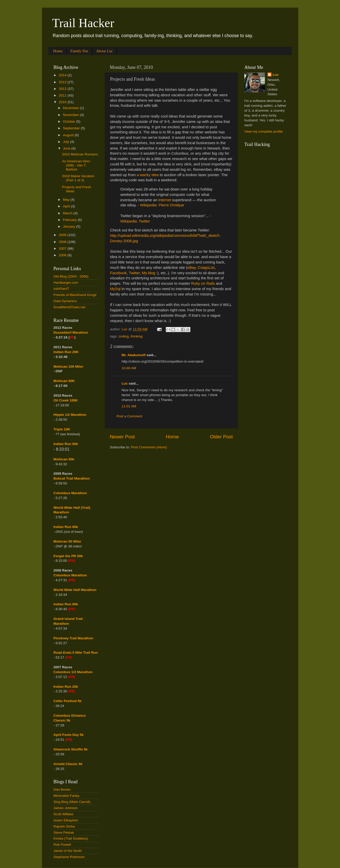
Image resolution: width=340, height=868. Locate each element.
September (72, 128)
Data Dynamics (65, 301)
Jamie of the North (68, 851)
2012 (63, 89)
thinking (137, 336)
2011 (63, 95)
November (71, 115)
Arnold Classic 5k (68, 764)
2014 (63, 75)
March (68, 213)
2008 (63, 242)
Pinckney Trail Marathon (73, 638)
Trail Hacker (83, 23)
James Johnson (66, 808)
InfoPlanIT (61, 289)
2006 (63, 255)
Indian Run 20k (66, 687)
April (67, 206)
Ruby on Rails (203, 283)
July (67, 142)
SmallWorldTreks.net (70, 307)
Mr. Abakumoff (134, 355)
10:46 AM (129, 368)
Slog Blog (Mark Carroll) (72, 802)
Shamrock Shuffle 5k (71, 749)
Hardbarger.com (66, 283)
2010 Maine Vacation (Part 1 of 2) (78, 178)
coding (124, 336)
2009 (63, 235)
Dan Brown (62, 790)
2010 (63, 102)
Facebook (119, 273)
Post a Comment (130, 416)
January (70, 226)
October (70, 121)
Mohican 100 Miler (68, 367)
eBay (192, 268)
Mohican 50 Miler (68, 541)
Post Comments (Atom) (149, 447)
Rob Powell (62, 845)
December (71, 108)
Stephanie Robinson (69, 857)
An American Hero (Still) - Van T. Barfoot (76, 165)
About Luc (105, 51)
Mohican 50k (64, 459)
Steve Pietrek (64, 833)
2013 (63, 82)
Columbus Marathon (70, 493)
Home (58, 51)
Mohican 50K (64, 381)
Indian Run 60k (66, 527)
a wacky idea (148, 175)
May (67, 200)
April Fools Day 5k (69, 735)
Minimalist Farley (66, 796)
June (67, 148)
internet (165, 200)
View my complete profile (264, 131)
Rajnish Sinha (64, 826)
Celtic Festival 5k (68, 701)
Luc (125, 383)
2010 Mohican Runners (80, 154)
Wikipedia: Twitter (135, 221)
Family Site (79, 51)
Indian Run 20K (66, 352)
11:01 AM (129, 406)
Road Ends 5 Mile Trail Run (76, 653)
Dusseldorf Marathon (71, 332)
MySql (115, 289)
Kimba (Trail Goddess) (71, 838)
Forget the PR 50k (68, 556)
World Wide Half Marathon (75, 590)
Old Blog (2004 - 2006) (71, 276)
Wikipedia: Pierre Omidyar (162, 205)
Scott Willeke (64, 814)
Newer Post (122, 437)
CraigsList (206, 268)
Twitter (134, 273)
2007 (63, 248)
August (69, 135)
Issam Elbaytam (66, 820)
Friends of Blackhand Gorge (75, 295)
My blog (149, 273)
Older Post (221, 437)
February (70, 220)
